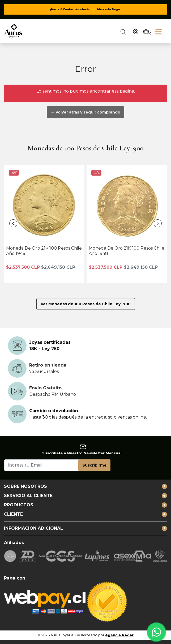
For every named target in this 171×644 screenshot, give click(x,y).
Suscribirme (94, 465)
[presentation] (13, 223)
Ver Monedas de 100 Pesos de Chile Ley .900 (86, 304)
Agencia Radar (119, 635)
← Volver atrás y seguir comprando (85, 112)
